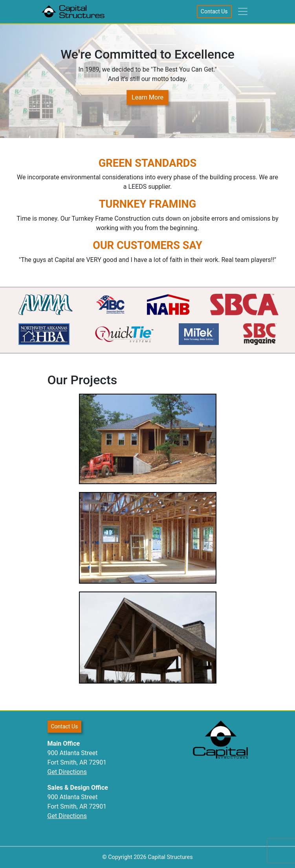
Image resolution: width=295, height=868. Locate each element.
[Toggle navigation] (243, 11)
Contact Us (214, 11)
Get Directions (67, 772)
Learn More (147, 97)
